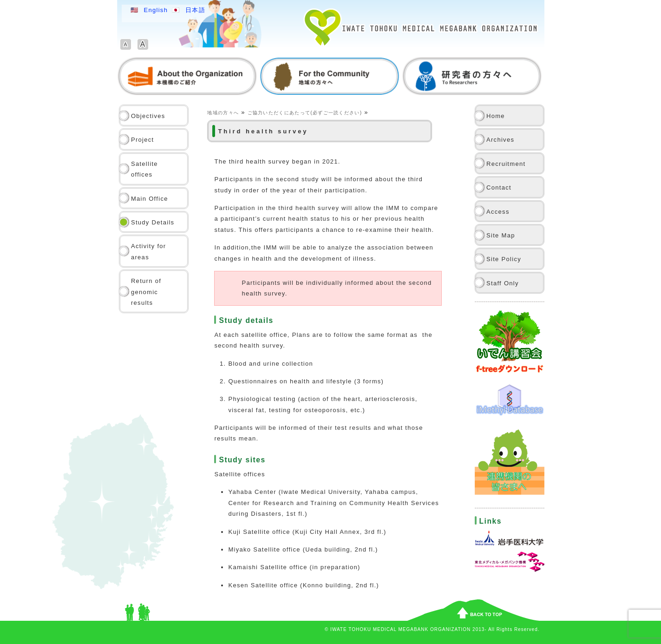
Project (143, 140)
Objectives (148, 116)
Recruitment (506, 164)
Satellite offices (144, 169)
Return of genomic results (146, 292)
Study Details (153, 222)
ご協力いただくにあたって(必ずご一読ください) (305, 113)
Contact (499, 187)
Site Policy (504, 259)
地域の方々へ (223, 113)
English (156, 10)
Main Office (150, 199)
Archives (500, 140)
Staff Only (503, 283)
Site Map (501, 235)
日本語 (195, 10)
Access (498, 212)
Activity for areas (149, 251)
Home (496, 116)
